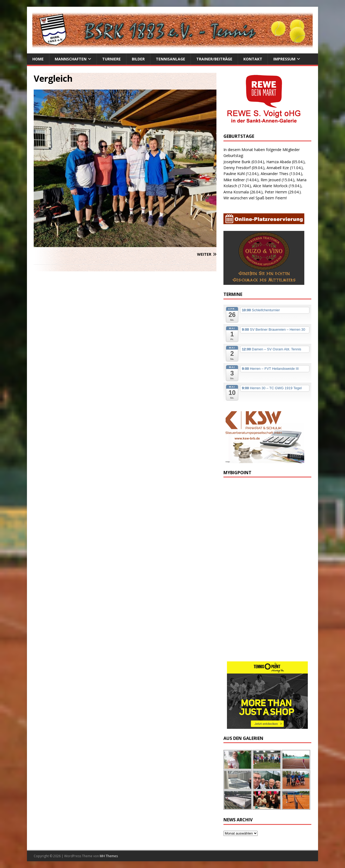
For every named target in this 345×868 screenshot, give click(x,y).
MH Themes (109, 856)
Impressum (284, 59)
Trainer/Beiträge (214, 59)
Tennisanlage (170, 59)
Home (38, 59)
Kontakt (253, 59)
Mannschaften (71, 59)
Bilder (138, 59)
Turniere (111, 59)
